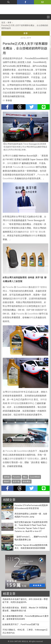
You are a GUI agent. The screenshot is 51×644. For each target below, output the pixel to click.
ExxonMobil (30, 167)
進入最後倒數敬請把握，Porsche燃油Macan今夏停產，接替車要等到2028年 (26, 618)
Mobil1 (7, 481)
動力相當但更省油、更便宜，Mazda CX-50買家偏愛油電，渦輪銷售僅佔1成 (25, 609)
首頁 (3, 23)
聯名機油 (34, 459)
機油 (25, 477)
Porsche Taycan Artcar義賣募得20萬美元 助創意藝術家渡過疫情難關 (31, 547)
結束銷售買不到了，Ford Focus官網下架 (21, 624)
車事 (9, 23)
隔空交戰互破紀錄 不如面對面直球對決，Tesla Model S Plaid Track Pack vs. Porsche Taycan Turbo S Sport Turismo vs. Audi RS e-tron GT (31, 527)
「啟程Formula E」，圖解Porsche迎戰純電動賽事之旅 (31, 538)
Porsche (17, 167)
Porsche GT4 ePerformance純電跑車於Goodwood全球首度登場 (31, 507)
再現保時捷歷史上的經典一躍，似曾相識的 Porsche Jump (31, 515)
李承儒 (9, 101)
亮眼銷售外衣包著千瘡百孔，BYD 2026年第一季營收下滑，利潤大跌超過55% (25, 601)
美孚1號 (34, 232)
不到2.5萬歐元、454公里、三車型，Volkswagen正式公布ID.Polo (25, 631)
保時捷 (10, 156)
